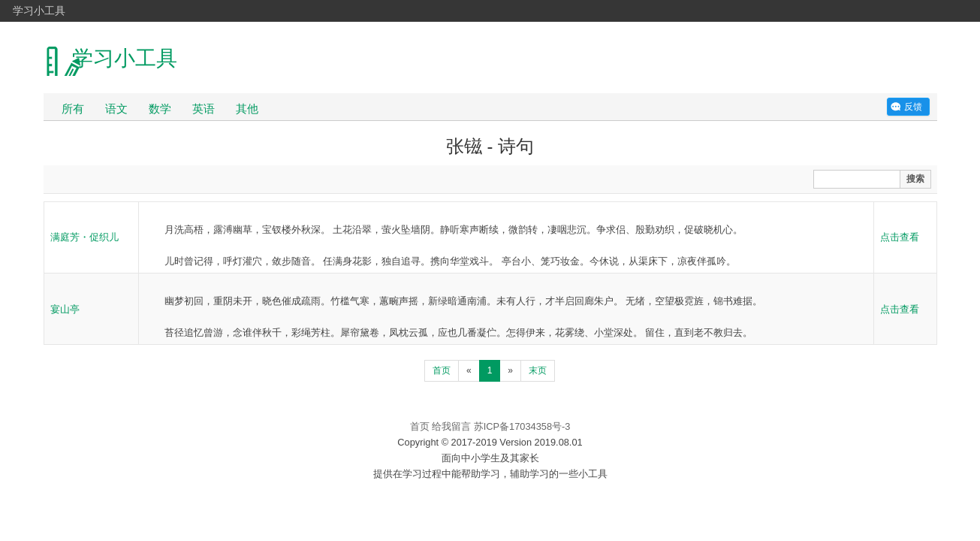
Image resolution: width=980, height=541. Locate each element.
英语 (204, 109)
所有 (73, 109)
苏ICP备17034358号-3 (522, 426)
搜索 (915, 179)
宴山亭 (65, 309)
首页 (442, 370)
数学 (160, 109)
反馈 (913, 107)
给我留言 (451, 426)
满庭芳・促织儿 (84, 237)
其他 (247, 109)
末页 (538, 370)
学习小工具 (39, 11)
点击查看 (900, 237)
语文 (116, 109)
